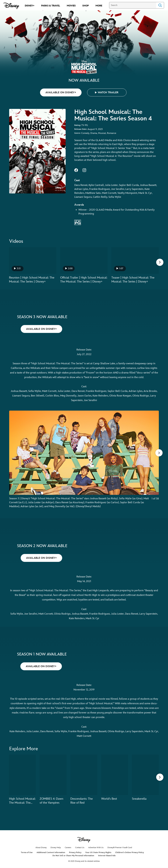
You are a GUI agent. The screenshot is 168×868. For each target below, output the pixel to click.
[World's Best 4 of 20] (115, 775)
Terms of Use (27, 853)
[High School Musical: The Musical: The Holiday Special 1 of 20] (22, 775)
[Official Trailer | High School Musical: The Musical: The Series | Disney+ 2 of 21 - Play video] (84, 260)
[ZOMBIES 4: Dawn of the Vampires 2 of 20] (53, 775)
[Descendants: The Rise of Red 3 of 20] (84, 775)
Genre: (77, 133)
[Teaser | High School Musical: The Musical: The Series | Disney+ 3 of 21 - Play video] (135, 260)
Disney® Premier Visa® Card (120, 848)
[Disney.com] (11, 6)
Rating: (78, 125)
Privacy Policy (75, 853)
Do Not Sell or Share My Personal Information (73, 856)
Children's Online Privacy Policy (130, 853)
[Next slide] (154, 462)
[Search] (133, 5)
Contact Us (80, 848)
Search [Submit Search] (160, 5)
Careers (68, 848)
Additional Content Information (51, 853)
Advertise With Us (96, 848)
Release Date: (81, 129)
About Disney (41, 848)
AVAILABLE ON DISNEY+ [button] (61, 93)
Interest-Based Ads (107, 856)
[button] (107, 92)
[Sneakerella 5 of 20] (145, 775)
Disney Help (56, 848)
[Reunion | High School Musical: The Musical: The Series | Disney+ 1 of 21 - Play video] (33, 260)
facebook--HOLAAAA (76, 170)
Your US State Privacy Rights (98, 853)
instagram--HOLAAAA (84, 170)
